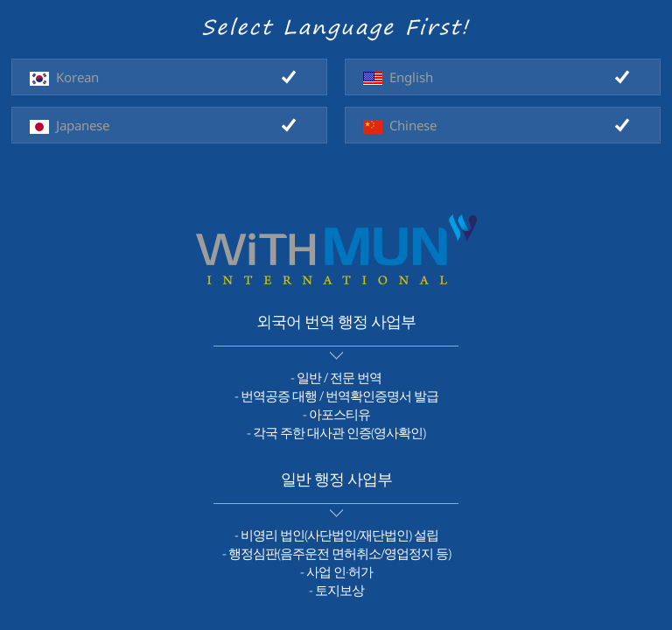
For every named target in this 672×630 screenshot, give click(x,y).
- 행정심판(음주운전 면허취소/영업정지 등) (336, 553)
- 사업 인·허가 (336, 571)
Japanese (70, 125)
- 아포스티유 (336, 414)
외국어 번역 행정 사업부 (336, 321)
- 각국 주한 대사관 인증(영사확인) (336, 432)
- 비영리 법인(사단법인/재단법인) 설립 (336, 535)
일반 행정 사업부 (336, 479)
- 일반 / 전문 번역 (336, 377)
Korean (64, 77)
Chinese (400, 125)
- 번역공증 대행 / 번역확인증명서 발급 (336, 395)
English (398, 77)
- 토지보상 (336, 590)
